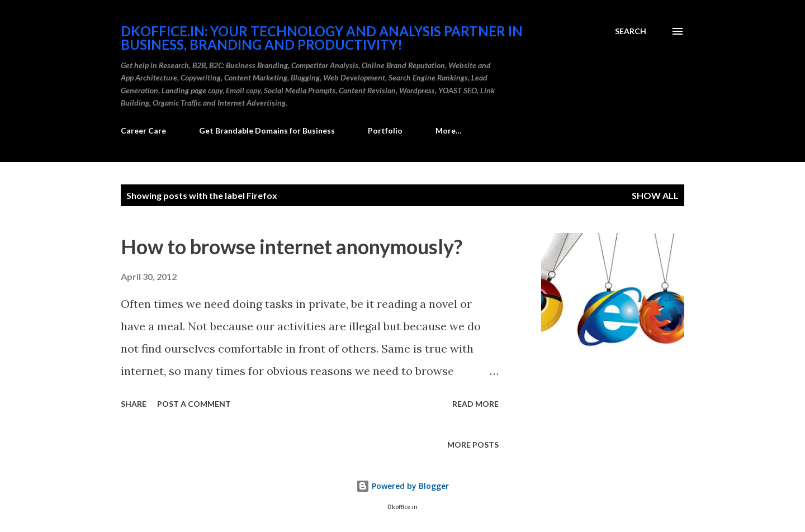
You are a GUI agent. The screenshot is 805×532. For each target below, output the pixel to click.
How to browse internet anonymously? (292, 246)
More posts (473, 445)
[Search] (631, 31)
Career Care (143, 130)
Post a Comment (194, 404)
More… (449, 130)
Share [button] (134, 404)
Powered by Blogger (402, 486)
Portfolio (385, 130)
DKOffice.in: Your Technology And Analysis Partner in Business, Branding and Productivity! (322, 38)
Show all (655, 195)
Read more (475, 404)
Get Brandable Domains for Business (267, 130)
